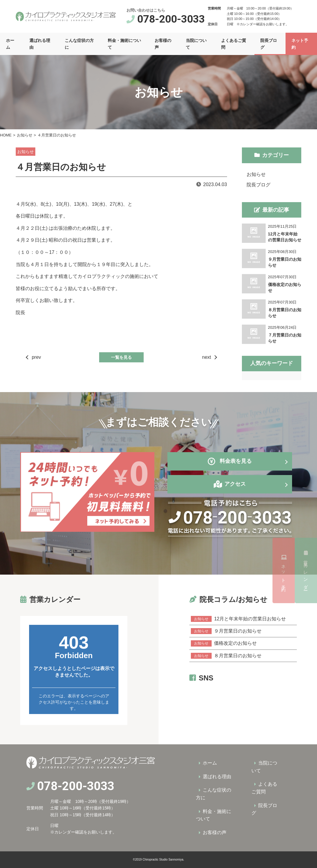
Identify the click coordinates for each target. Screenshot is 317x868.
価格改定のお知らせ (224, 643)
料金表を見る (230, 461)
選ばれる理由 (40, 44)
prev (36, 357)
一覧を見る (121, 357)
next (207, 357)
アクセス (235, 484)
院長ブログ (269, 44)
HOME (6, 135)
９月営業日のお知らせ (226, 631)
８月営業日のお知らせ (226, 656)
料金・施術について (124, 44)
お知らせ (25, 135)
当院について (196, 44)
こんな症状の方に (79, 44)
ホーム (10, 44)
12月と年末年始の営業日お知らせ (238, 619)
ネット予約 (306, 570)
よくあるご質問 (234, 44)
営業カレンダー (306, 501)
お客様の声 (163, 44)
